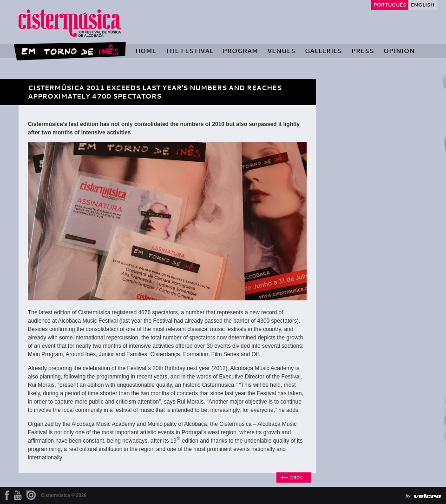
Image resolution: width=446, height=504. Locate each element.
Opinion (399, 51)
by (408, 496)
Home (146, 51)
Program (240, 51)
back (296, 477)
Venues (281, 51)
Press (363, 51)
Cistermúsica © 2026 (64, 495)
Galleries (323, 51)
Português (390, 5)
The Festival (189, 51)
